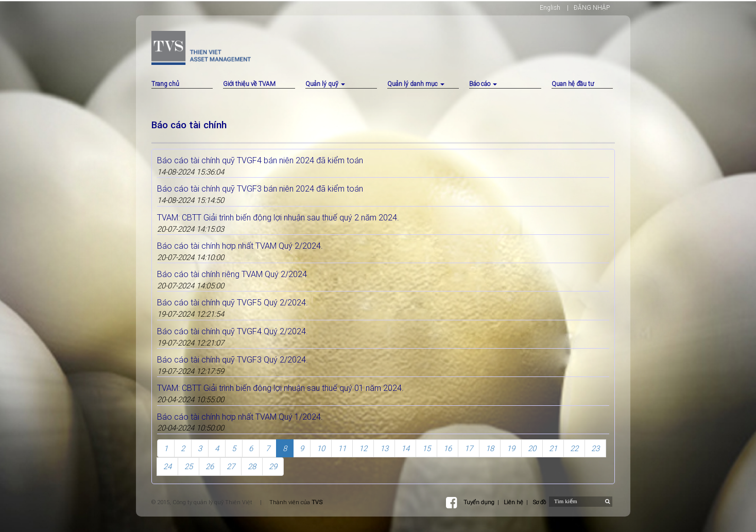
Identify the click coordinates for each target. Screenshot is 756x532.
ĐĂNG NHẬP (592, 7)
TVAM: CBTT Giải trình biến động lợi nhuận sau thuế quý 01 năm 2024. (280, 388)
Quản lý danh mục (416, 84)
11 (342, 448)
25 (188, 466)
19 (511, 448)
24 (167, 466)
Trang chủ (165, 84)
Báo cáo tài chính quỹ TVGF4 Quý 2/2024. (233, 331)
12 (363, 448)
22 (574, 448)
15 (426, 448)
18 (490, 448)
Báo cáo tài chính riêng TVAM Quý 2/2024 (232, 274)
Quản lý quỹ (325, 84)
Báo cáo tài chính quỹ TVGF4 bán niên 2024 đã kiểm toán (260, 160)
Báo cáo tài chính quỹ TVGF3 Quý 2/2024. (233, 359)
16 (448, 448)
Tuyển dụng (479, 502)
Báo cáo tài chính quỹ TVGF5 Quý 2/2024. (233, 302)
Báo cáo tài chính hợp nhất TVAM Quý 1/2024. (240, 417)
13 (384, 448)
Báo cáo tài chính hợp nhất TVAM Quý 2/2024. (240, 246)
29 (273, 466)
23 (595, 448)
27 (231, 466)
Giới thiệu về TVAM (249, 84)
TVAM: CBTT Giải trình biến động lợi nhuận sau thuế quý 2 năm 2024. (278, 217)
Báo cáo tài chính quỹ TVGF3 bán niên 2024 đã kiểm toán (260, 188)
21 (553, 448)
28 (252, 466)
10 (321, 448)
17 (469, 448)
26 (210, 466)
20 (532, 448)
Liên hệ (513, 502)
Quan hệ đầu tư (573, 84)
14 (405, 448)
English (550, 7)
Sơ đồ (539, 502)
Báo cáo (483, 84)
